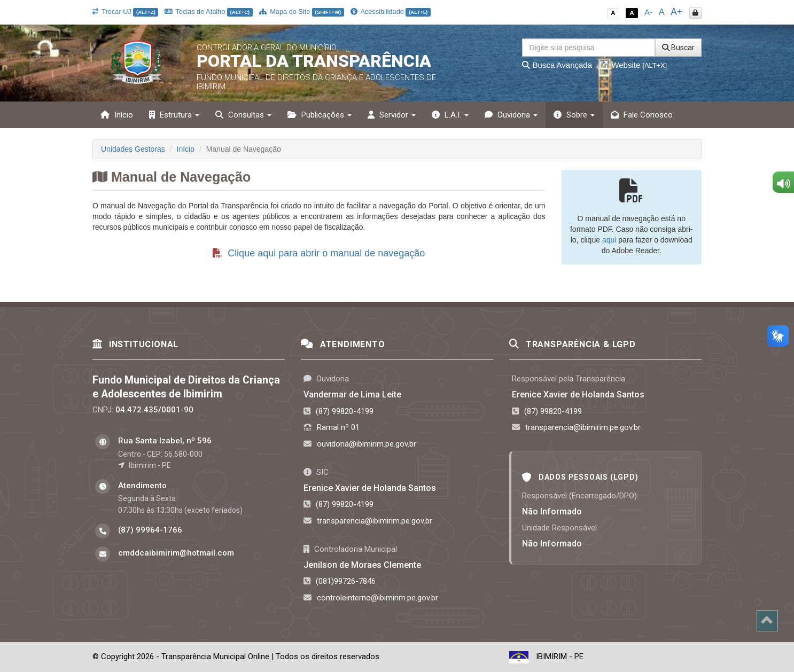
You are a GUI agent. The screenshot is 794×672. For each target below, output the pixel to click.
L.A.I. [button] (450, 115)
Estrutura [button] (174, 115)
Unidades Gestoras (133, 149)
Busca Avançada (557, 65)
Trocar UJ (125, 11)
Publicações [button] (320, 115)
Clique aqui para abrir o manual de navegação (319, 253)
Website (633, 65)
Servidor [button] (392, 115)
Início (117, 115)
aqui (609, 240)
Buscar (678, 48)
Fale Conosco (642, 115)
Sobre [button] (574, 115)
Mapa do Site (302, 11)
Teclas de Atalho (209, 11)
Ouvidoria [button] (511, 115)
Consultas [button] (243, 115)
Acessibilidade (391, 11)
